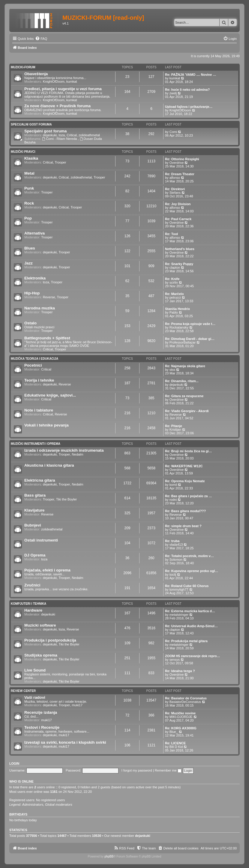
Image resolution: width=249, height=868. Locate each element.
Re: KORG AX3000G (181, 728)
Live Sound (35, 670)
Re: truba (172, 541)
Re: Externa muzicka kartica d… (190, 611)
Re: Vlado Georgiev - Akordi (187, 411)
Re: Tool (171, 234)
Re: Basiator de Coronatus (186, 698)
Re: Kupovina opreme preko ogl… (192, 571)
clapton (175, 267)
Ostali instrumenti (41, 540)
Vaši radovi (35, 697)
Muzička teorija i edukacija (34, 359)
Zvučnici (32, 585)
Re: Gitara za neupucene (184, 396)
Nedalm (78, 454)
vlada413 (176, 545)
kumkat (72, 81)
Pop (28, 218)
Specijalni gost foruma (31, 124)
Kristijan (175, 430)
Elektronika (35, 278)
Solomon (176, 559)
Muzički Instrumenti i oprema (36, 444)
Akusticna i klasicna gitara (49, 465)
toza (62, 135)
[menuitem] (41, 39)
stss (172, 370)
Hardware (33, 610)
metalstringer (179, 615)
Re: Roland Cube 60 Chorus (187, 586)
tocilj (173, 574)
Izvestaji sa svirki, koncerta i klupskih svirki (65, 742)
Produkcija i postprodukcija (50, 640)
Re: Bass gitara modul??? (185, 511)
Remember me (168, 770)
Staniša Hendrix (177, 309)
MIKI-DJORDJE (181, 717)
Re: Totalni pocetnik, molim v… (189, 556)
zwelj (173, 93)
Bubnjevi (33, 525)
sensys (175, 660)
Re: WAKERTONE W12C (184, 466)
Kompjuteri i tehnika (28, 604)
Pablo (174, 312)
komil (173, 485)
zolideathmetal (89, 135)
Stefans (175, 193)
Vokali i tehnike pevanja (46, 425)
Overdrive (177, 163)
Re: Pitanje (174, 426)
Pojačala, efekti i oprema (47, 570)
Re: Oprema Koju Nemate (185, 481)
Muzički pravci (23, 152)
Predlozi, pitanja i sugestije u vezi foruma (63, 89)
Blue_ (174, 732)
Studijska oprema (41, 655)
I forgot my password (137, 770)
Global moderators (59, 805)
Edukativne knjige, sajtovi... (50, 395)
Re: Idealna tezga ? (180, 671)
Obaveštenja (36, 74)
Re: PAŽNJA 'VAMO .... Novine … (190, 75)
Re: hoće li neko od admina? (187, 90)
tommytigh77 (179, 589)
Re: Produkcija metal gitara (186, 641)
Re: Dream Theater (180, 174)
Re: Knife (172, 279)
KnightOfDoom (54, 81)
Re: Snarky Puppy (179, 264)
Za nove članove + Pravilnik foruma (57, 106)
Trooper (61, 162)
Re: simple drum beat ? (183, 526)
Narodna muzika (40, 308)
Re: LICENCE (175, 743)
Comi (173, 132)
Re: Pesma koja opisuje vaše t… (190, 324)
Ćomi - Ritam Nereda (60, 139)
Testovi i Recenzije (42, 727)
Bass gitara (35, 495)
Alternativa (34, 233)
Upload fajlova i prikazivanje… (189, 107)
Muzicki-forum (23, 67)
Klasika (31, 158)
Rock (29, 203)
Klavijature (34, 510)
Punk (29, 188)
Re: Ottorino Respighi (182, 159)
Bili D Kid (176, 747)
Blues (30, 248)
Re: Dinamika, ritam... (182, 381)
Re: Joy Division (178, 204)
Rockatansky (179, 327)
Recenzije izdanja (41, 712)
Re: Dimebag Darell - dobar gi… (190, 339)
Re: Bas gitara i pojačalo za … (189, 496)
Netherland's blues (180, 249)
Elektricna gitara (40, 480)
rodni (173, 500)
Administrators (33, 805)
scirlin (174, 282)
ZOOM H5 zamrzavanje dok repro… (192, 656)
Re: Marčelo (174, 294)
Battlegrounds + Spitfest (47, 338)
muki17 (77, 705)
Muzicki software (40, 625)
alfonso (175, 178)
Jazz (28, 263)
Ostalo (30, 323)
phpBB (109, 856)
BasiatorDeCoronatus (185, 702)
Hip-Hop (32, 293)
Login (14, 763)
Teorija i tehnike (39, 380)
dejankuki (50, 135)
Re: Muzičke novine (180, 713)
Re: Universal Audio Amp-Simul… (191, 626)
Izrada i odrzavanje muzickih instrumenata (64, 450)
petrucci (175, 297)
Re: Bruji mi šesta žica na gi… (189, 451)
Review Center (23, 691)
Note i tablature (39, 410)
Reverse (49, 297)
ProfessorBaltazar (183, 342)
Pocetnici (33, 365)
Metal (29, 173)
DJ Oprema (35, 555)
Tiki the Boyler (66, 499)
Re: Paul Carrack (178, 219)
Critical (72, 135)
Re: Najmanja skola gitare (185, 366)
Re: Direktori (175, 189)
